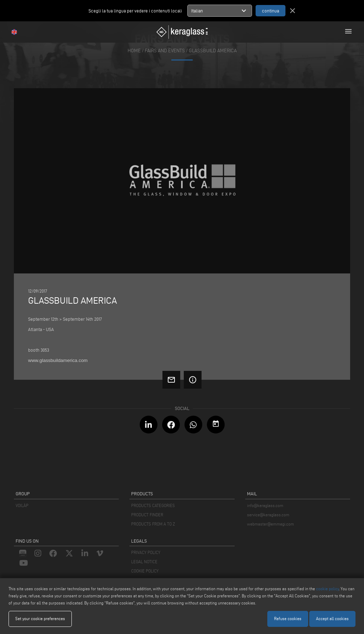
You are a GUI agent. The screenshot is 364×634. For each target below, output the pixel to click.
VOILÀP (22, 505)
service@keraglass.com (268, 515)
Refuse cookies (288, 619)
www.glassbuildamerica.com (58, 360)
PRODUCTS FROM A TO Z (153, 524)
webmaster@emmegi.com (271, 524)
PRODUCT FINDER (147, 515)
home (134, 51)
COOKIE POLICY (145, 571)
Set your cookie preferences (40, 619)
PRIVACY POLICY (146, 552)
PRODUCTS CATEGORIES (153, 505)
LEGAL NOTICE (144, 562)
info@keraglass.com (265, 505)
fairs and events (165, 51)
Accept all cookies (332, 619)
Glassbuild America (213, 51)
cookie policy (327, 589)
